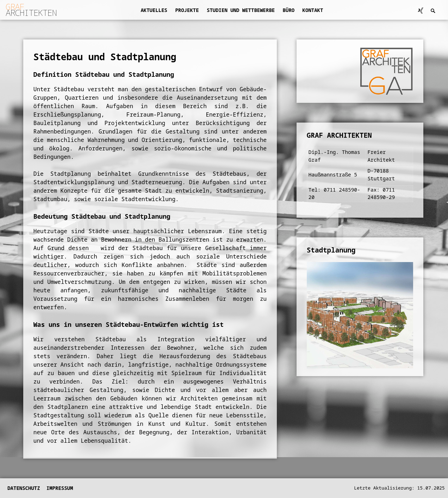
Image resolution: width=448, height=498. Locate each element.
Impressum (60, 488)
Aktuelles (154, 10)
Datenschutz (24, 488)
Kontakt (313, 10)
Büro (289, 10)
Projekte (187, 10)
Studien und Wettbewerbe (241, 10)
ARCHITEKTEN (31, 10)
